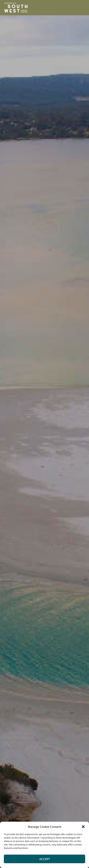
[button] (83, 827)
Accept (45, 859)
